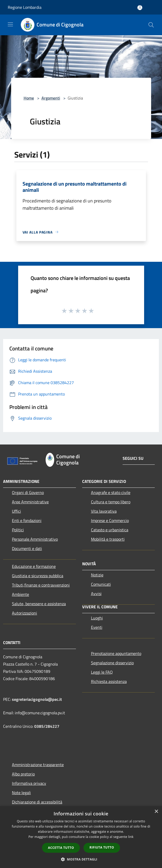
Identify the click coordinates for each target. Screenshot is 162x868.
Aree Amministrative (30, 502)
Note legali (21, 793)
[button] (81, 859)
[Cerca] (151, 25)
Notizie (97, 575)
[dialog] (81, 837)
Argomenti (51, 98)
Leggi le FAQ (102, 672)
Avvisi (96, 594)
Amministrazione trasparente (38, 765)
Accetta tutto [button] (61, 848)
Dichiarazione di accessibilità (37, 802)
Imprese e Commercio (110, 520)
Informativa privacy (29, 783)
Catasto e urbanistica (110, 530)
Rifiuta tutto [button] (102, 847)
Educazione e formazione (34, 566)
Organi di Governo (28, 492)
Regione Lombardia (25, 7)
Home (29, 98)
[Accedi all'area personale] (140, 8)
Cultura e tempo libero (111, 502)
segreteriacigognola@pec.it (37, 699)
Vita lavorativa (104, 511)
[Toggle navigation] (10, 24)
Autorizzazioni (24, 613)
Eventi (97, 627)
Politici (18, 530)
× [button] (156, 812)
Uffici (16, 511)
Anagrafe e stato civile (111, 492)
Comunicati (101, 584)
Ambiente (20, 594)
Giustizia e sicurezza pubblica (38, 576)
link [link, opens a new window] (131, 837)
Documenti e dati (27, 548)
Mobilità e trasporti (108, 539)
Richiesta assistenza (109, 681)
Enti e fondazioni (27, 520)
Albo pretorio (23, 774)
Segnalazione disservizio (112, 663)
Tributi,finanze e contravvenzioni (41, 585)
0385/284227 (47, 726)
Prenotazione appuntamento (116, 653)
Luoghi (97, 618)
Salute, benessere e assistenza (39, 604)
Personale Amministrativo (35, 539)
